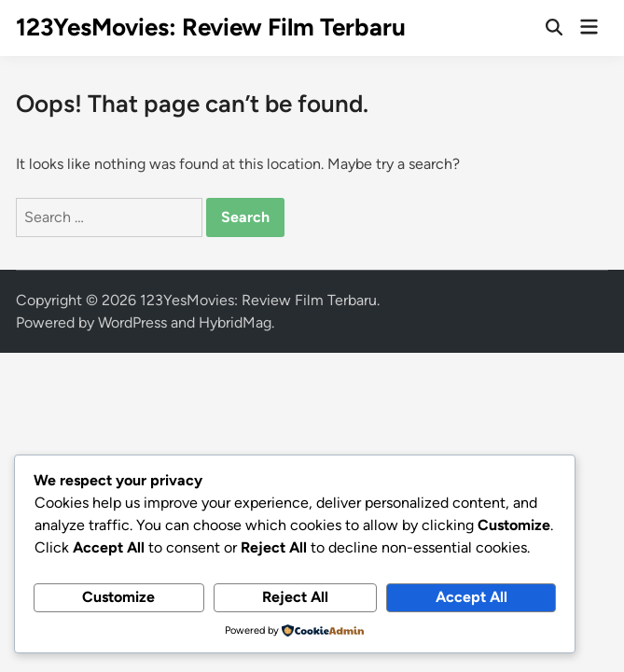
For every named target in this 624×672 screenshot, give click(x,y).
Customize (118, 597)
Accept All (471, 597)
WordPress (132, 322)
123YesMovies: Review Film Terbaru (211, 27)
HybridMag (235, 322)
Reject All (295, 597)
